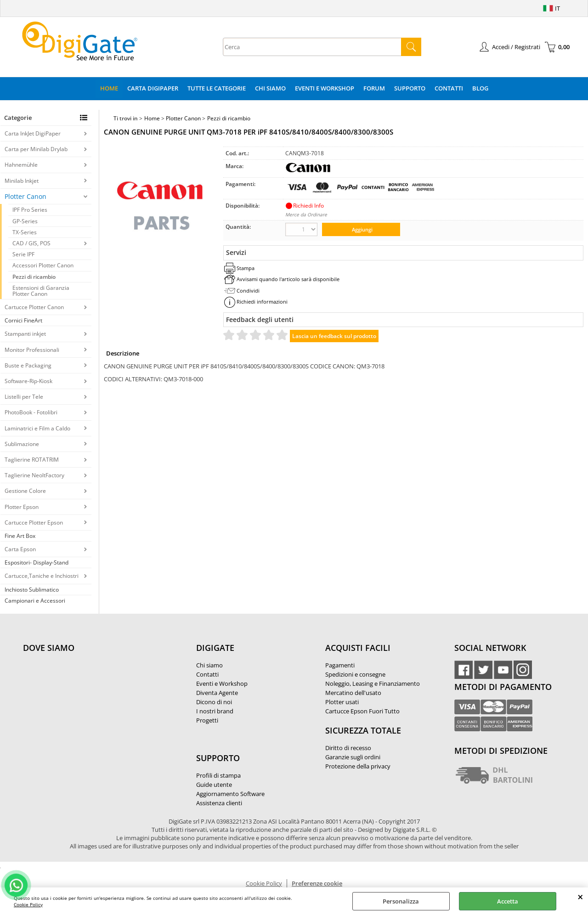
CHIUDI (580, 897)
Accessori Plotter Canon (43, 265)
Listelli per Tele (24, 397)
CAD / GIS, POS (31, 243)
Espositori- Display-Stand (37, 562)
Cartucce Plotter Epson (34, 522)
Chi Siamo (270, 88)
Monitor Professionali (32, 350)
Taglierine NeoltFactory (34, 475)
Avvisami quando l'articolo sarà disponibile (288, 279)
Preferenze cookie (317, 883)
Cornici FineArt (23, 320)
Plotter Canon (25, 196)
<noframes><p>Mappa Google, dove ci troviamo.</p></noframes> (92, 709)
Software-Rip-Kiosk (28, 381)
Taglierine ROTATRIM (32, 460)
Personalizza (401, 901)
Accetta (508, 901)
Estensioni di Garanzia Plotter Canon (41, 291)
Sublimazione (22, 444)
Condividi (248, 291)
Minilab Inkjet (22, 181)
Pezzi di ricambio (34, 277)
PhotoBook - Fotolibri (31, 412)
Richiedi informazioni (262, 302)
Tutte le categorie (217, 88)
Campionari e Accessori (35, 601)
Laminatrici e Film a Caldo (37, 428)
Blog (480, 88)
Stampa (246, 268)
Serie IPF (23, 254)
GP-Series (25, 221)
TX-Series (25, 232)
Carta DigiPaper (153, 88)
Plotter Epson (22, 507)
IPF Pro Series (30, 210)
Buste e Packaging (28, 365)
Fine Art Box (20, 536)
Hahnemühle (21, 165)
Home (109, 88)
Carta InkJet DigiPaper (33, 133)
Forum (374, 88)
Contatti (449, 88)
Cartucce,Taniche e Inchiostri (42, 576)
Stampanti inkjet (25, 334)
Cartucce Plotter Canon (34, 307)
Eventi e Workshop (325, 88)
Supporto (410, 88)
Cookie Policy (28, 904)
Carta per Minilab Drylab (36, 149)
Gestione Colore (25, 491)
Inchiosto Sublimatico (32, 590)
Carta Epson (20, 549)
